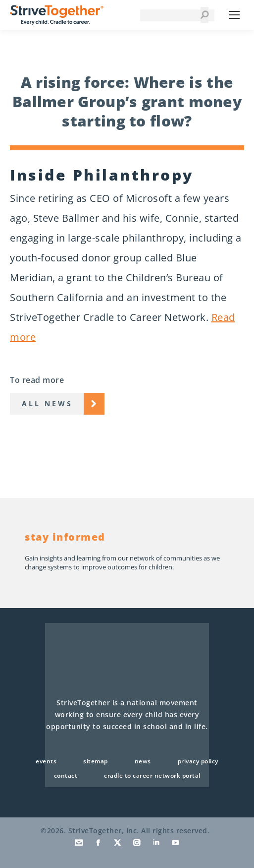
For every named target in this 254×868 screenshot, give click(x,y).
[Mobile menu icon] (234, 15)
